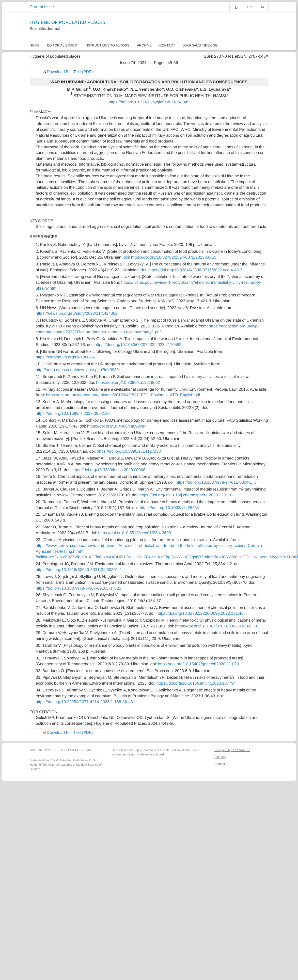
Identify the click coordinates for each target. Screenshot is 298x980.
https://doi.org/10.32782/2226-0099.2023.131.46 (200, 613)
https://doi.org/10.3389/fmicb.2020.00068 (108, 470)
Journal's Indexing (200, 45)
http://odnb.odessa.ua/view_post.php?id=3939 (77, 370)
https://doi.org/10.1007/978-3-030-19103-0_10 (217, 626)
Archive (144, 45)
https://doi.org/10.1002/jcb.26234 (169, 508)
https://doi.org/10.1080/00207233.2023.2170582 (138, 345)
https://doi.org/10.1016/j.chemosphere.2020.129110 (186, 495)
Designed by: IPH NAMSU (232, 750)
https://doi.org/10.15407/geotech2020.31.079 (198, 664)
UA (262, 7)
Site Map (220, 757)
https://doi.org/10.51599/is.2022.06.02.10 (73, 414)
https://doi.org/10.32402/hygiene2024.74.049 (149, 102)
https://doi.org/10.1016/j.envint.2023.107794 (196, 683)
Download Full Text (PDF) (70, 72)
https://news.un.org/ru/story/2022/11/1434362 (77, 313)
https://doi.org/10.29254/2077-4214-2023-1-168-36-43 (84, 702)
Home (35, 45)
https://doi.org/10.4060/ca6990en (117, 426)
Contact (167, 45)
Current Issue (42, 7)
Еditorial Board (62, 45)
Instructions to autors (107, 45)
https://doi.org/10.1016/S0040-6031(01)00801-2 (79, 570)
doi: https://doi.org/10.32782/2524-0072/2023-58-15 (170, 257)
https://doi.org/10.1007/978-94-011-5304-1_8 (216, 482)
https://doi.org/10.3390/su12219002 (128, 383)
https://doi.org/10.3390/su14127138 (129, 451)
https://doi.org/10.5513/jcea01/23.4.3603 (134, 533)
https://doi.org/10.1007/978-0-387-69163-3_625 (79, 588)
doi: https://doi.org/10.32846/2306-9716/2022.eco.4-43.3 (191, 270)
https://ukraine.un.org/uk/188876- (66, 357)
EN (250, 7)
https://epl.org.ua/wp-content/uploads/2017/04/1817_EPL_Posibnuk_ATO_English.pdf (123, 395)
